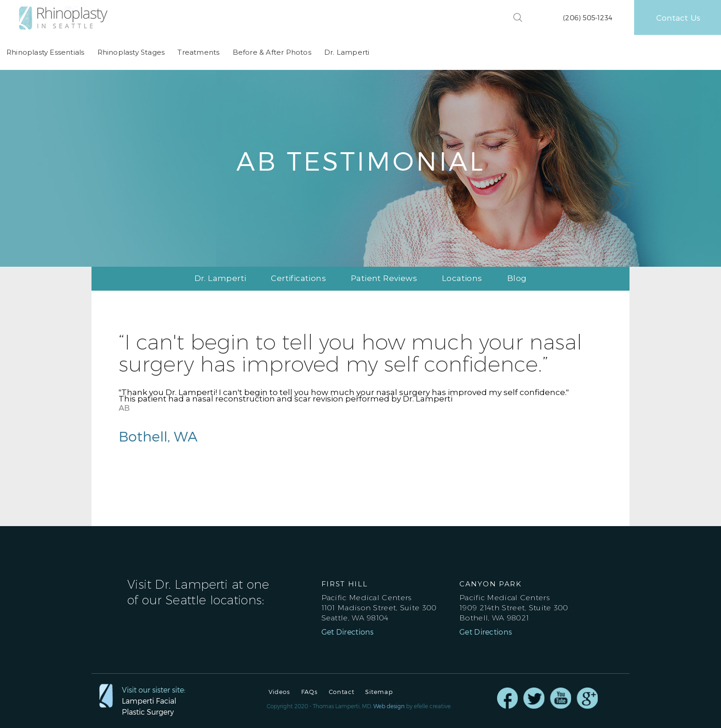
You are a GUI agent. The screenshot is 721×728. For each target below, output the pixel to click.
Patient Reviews (384, 278)
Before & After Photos (272, 52)
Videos (279, 692)
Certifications (298, 278)
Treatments (198, 52)
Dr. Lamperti (346, 52)
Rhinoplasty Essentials (45, 52)
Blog (517, 278)
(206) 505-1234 (588, 17)
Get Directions (348, 632)
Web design (389, 706)
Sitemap (379, 692)
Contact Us (678, 17)
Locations (462, 278)
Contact (342, 692)
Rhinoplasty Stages (131, 52)
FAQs (309, 692)
